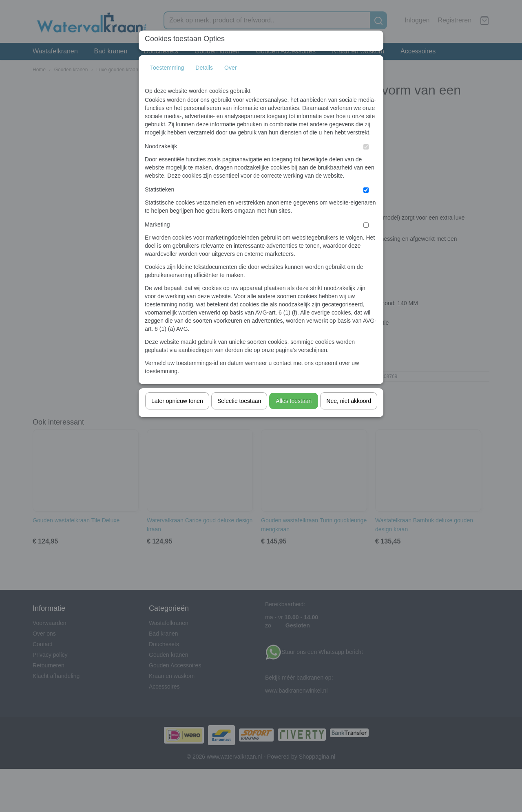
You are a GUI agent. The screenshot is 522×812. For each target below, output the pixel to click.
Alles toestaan (294, 401)
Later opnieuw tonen (177, 401)
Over (230, 68)
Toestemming (167, 68)
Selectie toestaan (239, 401)
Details (204, 68)
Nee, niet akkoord (349, 401)
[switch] (366, 147)
